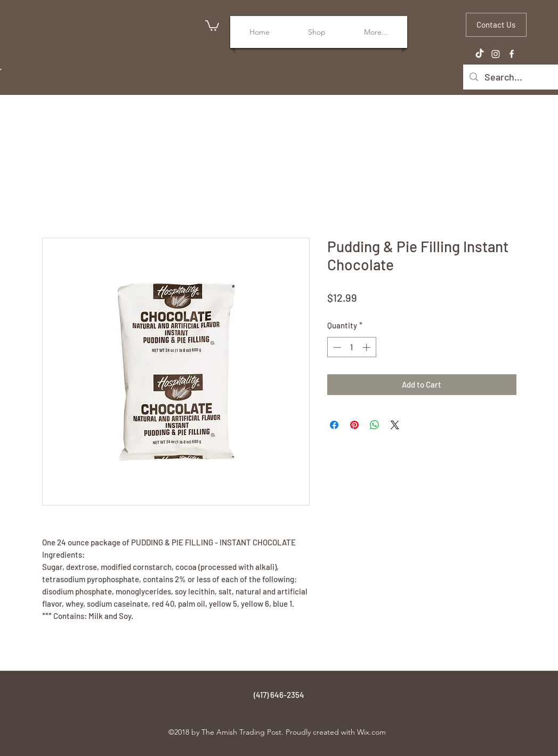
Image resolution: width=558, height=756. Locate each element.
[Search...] (519, 77)
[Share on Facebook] (334, 425)
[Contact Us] (496, 25)
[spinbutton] (351, 347)
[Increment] (367, 347)
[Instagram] (496, 54)
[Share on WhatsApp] (375, 425)
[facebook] (512, 54)
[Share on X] (395, 425)
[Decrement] (336, 347)
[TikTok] (480, 54)
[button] (212, 25)
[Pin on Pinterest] (354, 425)
